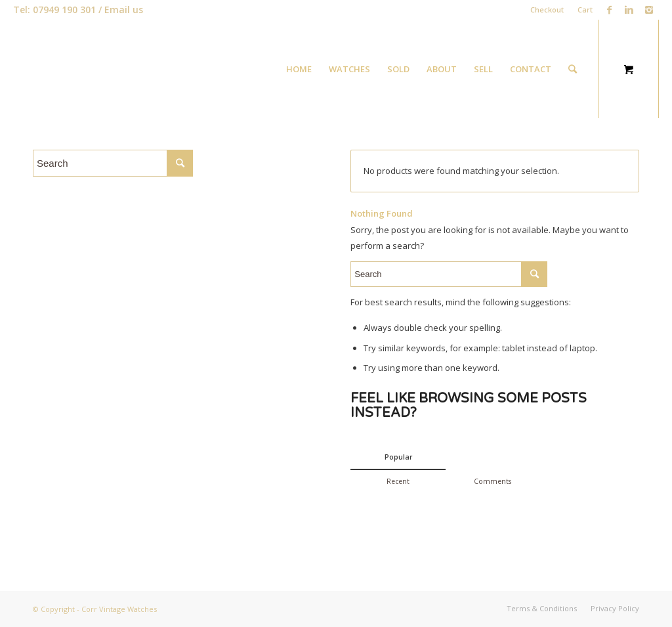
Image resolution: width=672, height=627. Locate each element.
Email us (124, 10)
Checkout (547, 10)
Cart (585, 10)
